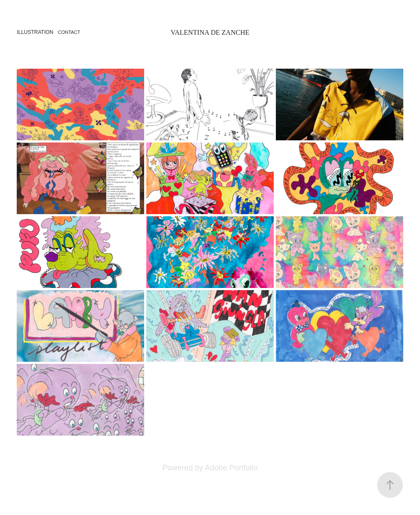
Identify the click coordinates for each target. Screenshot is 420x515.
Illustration (35, 32)
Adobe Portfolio (231, 468)
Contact (69, 32)
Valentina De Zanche (210, 32)
